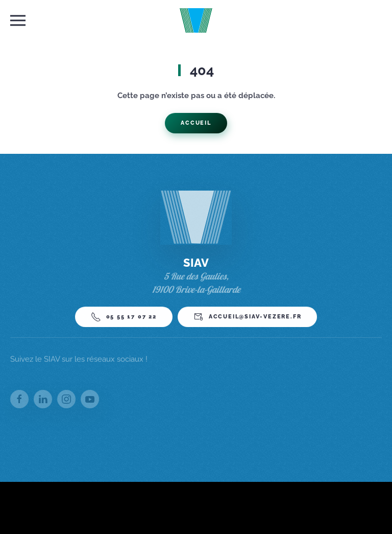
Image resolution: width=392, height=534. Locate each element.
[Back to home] (196, 20)
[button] (18, 20)
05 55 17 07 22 (124, 319)
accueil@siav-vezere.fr (248, 319)
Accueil (196, 123)
